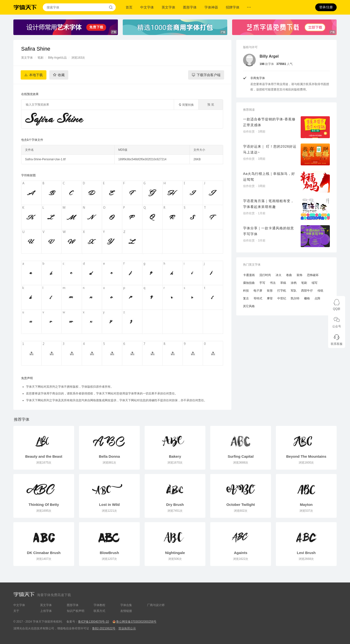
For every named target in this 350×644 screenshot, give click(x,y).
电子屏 (258, 291)
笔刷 (40, 58)
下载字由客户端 (209, 75)
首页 (129, 7)
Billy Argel (269, 56)
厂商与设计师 (156, 605)
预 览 (211, 105)
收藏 (61, 75)
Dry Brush (175, 505)
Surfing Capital (241, 456)
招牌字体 (233, 7)
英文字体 (168, 7)
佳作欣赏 (249, 132)
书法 (273, 283)
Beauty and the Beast (44, 456)
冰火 (279, 275)
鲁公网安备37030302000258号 (136, 622)
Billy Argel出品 (57, 58)
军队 (294, 291)
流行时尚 (265, 275)
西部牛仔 (307, 291)
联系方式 (99, 611)
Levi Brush (306, 553)
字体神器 (211, 7)
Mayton (306, 505)
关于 (16, 611)
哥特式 (258, 298)
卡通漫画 (249, 275)
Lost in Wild (109, 505)
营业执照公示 (127, 628)
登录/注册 (326, 7)
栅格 (307, 298)
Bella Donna (109, 456)
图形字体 (190, 7)
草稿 (283, 283)
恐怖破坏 (313, 275)
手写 (262, 283)
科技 (246, 291)
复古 (246, 298)
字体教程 (99, 605)
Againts (241, 553)
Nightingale (175, 553)
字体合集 (126, 605)
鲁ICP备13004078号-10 (93, 622)
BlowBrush (109, 553)
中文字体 (147, 7)
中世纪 (282, 298)
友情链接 (126, 611)
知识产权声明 (76, 611)
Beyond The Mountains (306, 456)
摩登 (270, 298)
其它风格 (249, 306)
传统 (320, 291)
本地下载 (36, 75)
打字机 (282, 291)
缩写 (315, 283)
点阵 (317, 298)
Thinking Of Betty (44, 505)
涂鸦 (294, 283)
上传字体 (46, 611)
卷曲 (289, 275)
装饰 (299, 275)
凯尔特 (295, 298)
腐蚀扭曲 (249, 283)
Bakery (175, 456)
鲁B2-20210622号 (104, 628)
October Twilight (241, 505)
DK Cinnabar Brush (44, 553)
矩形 (270, 291)
